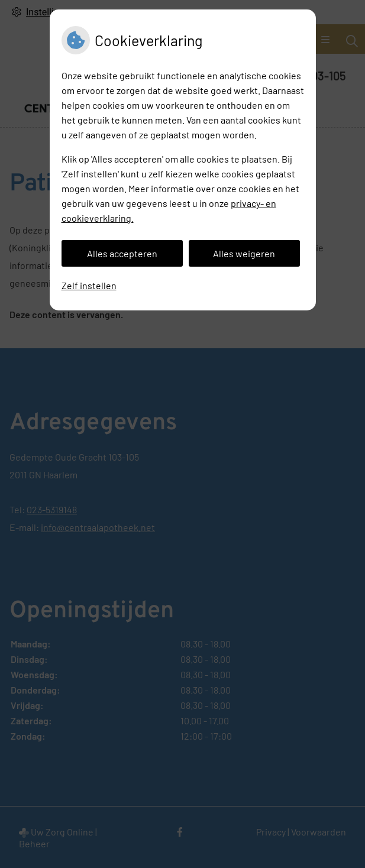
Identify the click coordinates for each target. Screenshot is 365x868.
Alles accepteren (122, 253)
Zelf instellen (89, 285)
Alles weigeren (244, 253)
